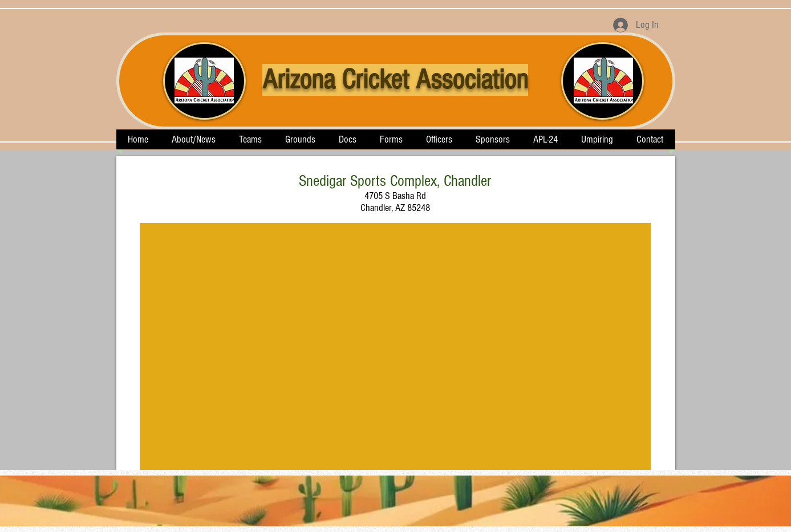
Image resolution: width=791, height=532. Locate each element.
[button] (251, 139)
